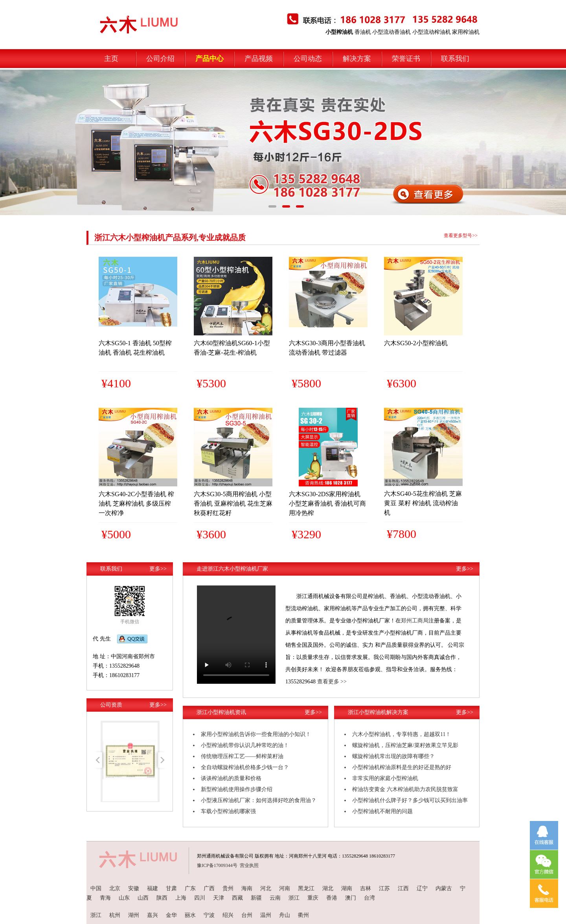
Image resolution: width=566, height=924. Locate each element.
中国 (96, 888)
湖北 (328, 888)
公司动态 (308, 59)
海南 (247, 888)
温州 (266, 915)
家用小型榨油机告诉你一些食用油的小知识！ (256, 734)
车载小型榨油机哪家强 (228, 811)
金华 (171, 915)
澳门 (351, 898)
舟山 (285, 915)
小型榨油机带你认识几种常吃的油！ (245, 745)
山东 (124, 898)
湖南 (347, 888)
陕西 (162, 898)
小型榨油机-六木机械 (120, 16)
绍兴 (228, 915)
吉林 (366, 888)
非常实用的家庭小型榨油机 (385, 778)
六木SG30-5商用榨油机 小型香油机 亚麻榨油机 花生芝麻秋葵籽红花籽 (233, 503)
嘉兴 (153, 915)
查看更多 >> (332, 682)
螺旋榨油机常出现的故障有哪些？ (393, 756)
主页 (111, 59)
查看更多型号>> (461, 236)
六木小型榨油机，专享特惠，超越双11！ (402, 734)
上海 (181, 898)
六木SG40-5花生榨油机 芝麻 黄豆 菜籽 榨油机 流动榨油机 (423, 503)
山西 (143, 898)
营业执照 (249, 865)
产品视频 (259, 59)
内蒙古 (444, 888)
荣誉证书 (406, 59)
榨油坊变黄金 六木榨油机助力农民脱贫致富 (405, 789)
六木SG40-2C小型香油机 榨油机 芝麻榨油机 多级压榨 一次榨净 (136, 503)
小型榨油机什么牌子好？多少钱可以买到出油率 (410, 800)
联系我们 (455, 59)
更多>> (158, 569)
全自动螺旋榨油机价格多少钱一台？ (245, 767)
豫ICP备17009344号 (217, 865)
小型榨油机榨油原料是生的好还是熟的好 (402, 767)
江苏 (384, 888)
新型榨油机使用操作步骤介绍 (237, 789)
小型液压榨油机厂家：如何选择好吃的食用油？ (259, 800)
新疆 (256, 898)
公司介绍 (160, 59)
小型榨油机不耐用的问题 (382, 811)
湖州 (134, 915)
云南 (275, 898)
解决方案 (357, 59)
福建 (153, 888)
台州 (247, 915)
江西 (403, 888)
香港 (332, 898)
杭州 (115, 915)
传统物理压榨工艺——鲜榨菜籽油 (242, 756)
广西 (209, 888)
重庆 (313, 898)
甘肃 (171, 888)
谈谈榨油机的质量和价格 (231, 778)
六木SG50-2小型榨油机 (416, 343)
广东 (190, 888)
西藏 (237, 898)
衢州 (303, 915)
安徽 (134, 888)
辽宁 (422, 888)
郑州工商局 (415, 621)
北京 (115, 888)
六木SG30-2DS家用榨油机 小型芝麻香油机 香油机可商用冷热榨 (327, 503)
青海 (105, 898)
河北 (266, 888)
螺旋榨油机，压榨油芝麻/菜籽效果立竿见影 (405, 745)
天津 (219, 898)
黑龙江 (306, 888)
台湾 (369, 898)
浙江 (294, 898)
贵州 (228, 888)
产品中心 (209, 59)
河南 (285, 888)
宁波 (209, 915)
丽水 (190, 915)
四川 (200, 898)
